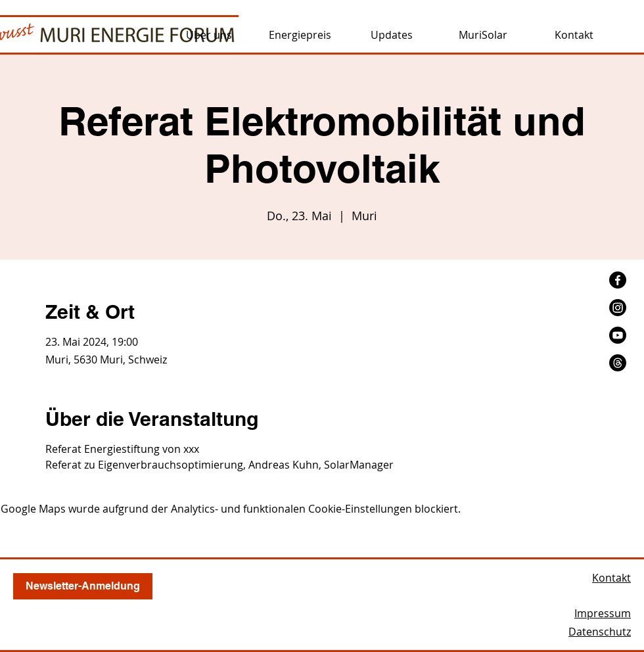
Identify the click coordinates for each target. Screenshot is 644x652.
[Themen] (618, 363)
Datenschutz (600, 632)
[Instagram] (618, 308)
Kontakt (611, 578)
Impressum (603, 613)
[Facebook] (618, 280)
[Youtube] (618, 335)
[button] (209, 35)
